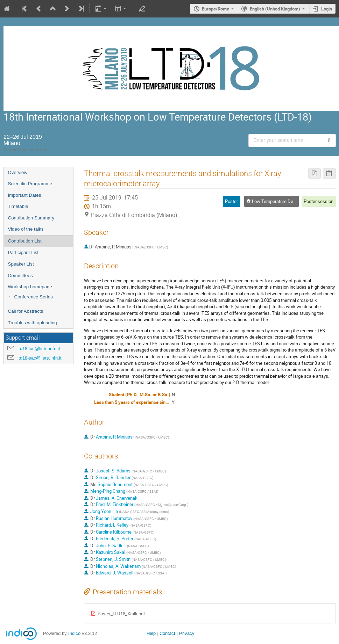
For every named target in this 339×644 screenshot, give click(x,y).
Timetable (18, 206)
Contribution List (25, 241)
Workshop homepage (30, 287)
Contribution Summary (31, 218)
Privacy (187, 633)
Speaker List (21, 264)
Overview (18, 172)
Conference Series (34, 297)
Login (327, 9)
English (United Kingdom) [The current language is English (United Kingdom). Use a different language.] (275, 9)
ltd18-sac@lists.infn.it (40, 358)
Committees (20, 276)
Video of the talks (26, 229)
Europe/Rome (216, 9)
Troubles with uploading (33, 323)
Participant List (23, 252)
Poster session (319, 201)
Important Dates (25, 195)
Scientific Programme (30, 184)
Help (151, 633)
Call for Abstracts (26, 311)
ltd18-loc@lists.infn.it (39, 349)
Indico (74, 633)
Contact (167, 633)
